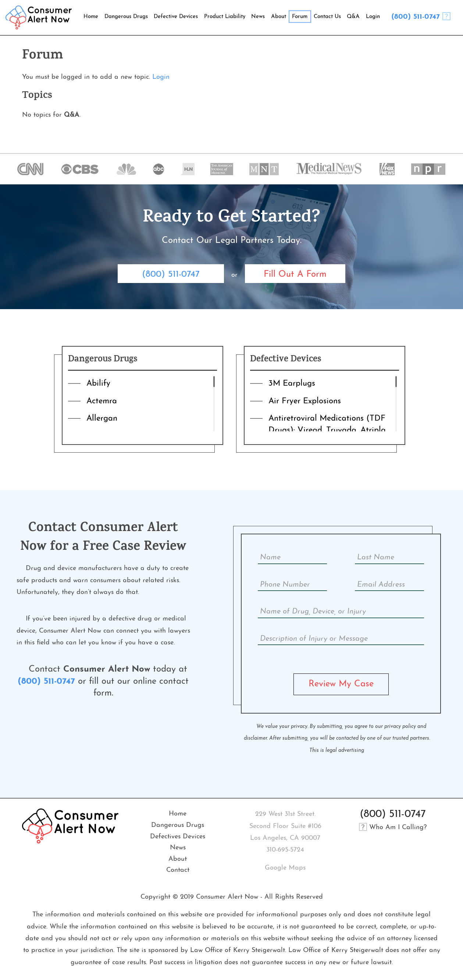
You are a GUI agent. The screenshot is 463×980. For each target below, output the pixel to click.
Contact (178, 870)
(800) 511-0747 (416, 17)
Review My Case (341, 684)
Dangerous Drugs (178, 825)
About (178, 859)
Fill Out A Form (295, 275)
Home (178, 814)
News (178, 848)
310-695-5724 (285, 850)
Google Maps (285, 868)
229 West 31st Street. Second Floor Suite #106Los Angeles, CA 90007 (285, 826)
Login (161, 77)
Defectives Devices (178, 837)
